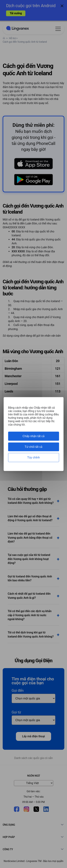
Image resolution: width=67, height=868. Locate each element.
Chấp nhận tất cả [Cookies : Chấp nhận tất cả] (33, 436)
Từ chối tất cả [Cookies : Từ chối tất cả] (33, 447)
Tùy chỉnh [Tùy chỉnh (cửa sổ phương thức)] (34, 457)
